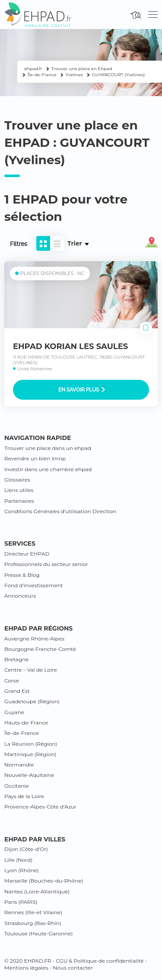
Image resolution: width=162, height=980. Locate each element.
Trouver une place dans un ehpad (48, 448)
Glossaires (17, 480)
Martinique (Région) (30, 754)
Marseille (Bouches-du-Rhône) (44, 881)
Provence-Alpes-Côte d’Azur (40, 807)
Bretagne (16, 659)
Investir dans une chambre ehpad (48, 469)
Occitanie (17, 786)
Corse (12, 681)
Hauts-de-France (26, 723)
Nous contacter (73, 968)
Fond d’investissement (34, 585)
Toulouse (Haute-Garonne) (38, 933)
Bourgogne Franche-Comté (40, 649)
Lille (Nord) (18, 860)
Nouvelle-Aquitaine (29, 775)
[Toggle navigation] (153, 15)
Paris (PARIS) (21, 902)
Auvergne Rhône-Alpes (34, 639)
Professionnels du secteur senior (46, 564)
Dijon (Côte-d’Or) (26, 849)
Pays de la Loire (24, 796)
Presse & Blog (22, 575)
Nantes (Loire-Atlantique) (37, 891)
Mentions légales (26, 968)
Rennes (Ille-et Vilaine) (33, 912)
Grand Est (17, 691)
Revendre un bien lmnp (35, 458)
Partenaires (19, 501)
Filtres (19, 244)
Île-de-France (22, 733)
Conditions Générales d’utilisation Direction (60, 511)
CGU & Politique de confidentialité (100, 961)
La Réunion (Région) (31, 744)
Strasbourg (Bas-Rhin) (33, 923)
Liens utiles (19, 490)
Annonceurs (20, 596)
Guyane (14, 712)
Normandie (19, 765)
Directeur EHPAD (27, 554)
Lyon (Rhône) (22, 870)
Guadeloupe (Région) (32, 701)
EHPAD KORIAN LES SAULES (70, 346)
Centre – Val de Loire (31, 670)
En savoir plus (82, 390)
